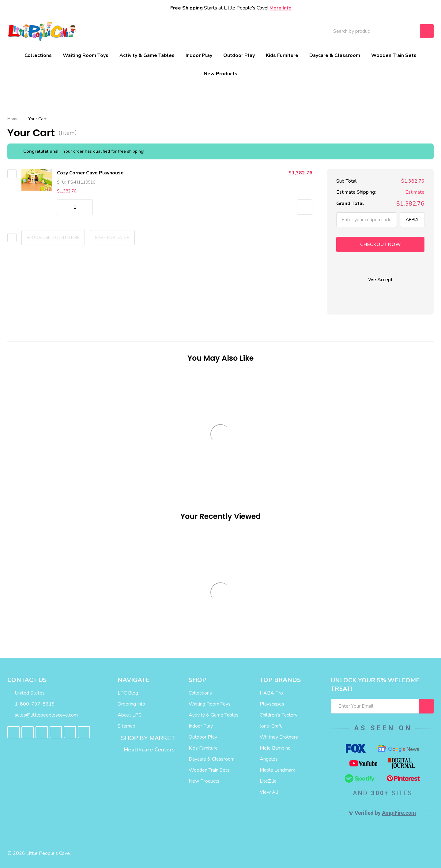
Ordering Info (131, 704)
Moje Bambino (275, 748)
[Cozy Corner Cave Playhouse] (75, 207)
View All (269, 792)
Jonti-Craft (271, 726)
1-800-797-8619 (31, 704)
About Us (226, 31)
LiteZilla (268, 781)
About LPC (130, 715)
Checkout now (381, 244)
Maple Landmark (277, 770)
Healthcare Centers (149, 750)
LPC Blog (128, 693)
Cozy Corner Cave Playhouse (90, 173)
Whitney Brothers (279, 737)
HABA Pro (271, 693)
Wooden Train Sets (394, 55)
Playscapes (272, 704)
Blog (253, 31)
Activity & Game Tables (147, 55)
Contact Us (283, 31)
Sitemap (126, 726)
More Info (281, 8)
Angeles (269, 759)
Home (13, 119)
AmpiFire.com (399, 813)
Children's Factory (279, 715)
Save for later (112, 238)
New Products (221, 74)
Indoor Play (199, 55)
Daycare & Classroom (335, 55)
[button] (305, 207)
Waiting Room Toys (86, 55)
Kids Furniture (282, 55)
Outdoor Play (239, 55)
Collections (38, 55)
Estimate (415, 192)
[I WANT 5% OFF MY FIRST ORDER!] (426, 706)
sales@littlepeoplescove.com (43, 715)
